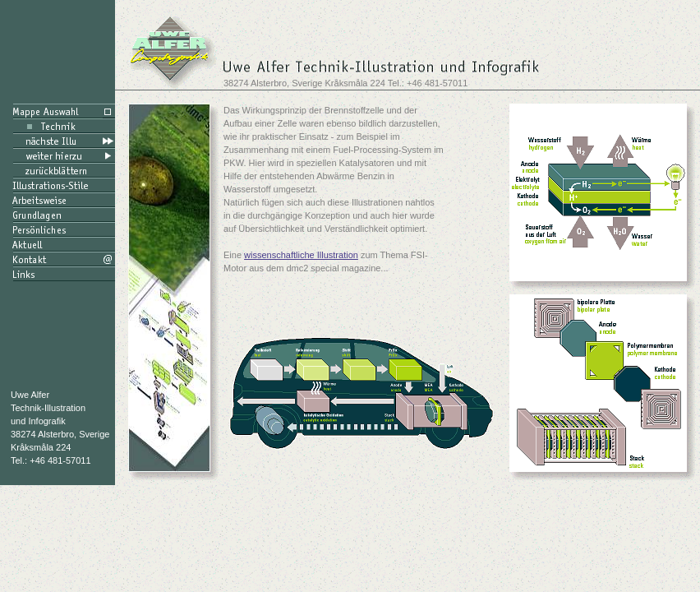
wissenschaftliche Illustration (301, 255)
